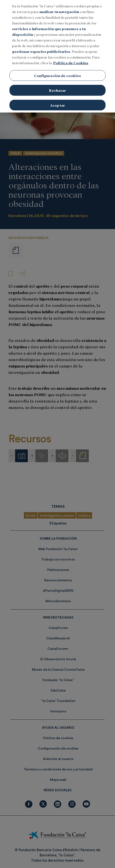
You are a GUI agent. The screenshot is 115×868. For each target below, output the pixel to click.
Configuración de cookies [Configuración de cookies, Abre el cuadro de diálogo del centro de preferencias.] (57, 69)
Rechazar (57, 84)
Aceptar (57, 99)
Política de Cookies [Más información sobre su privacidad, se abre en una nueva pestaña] (71, 56)
